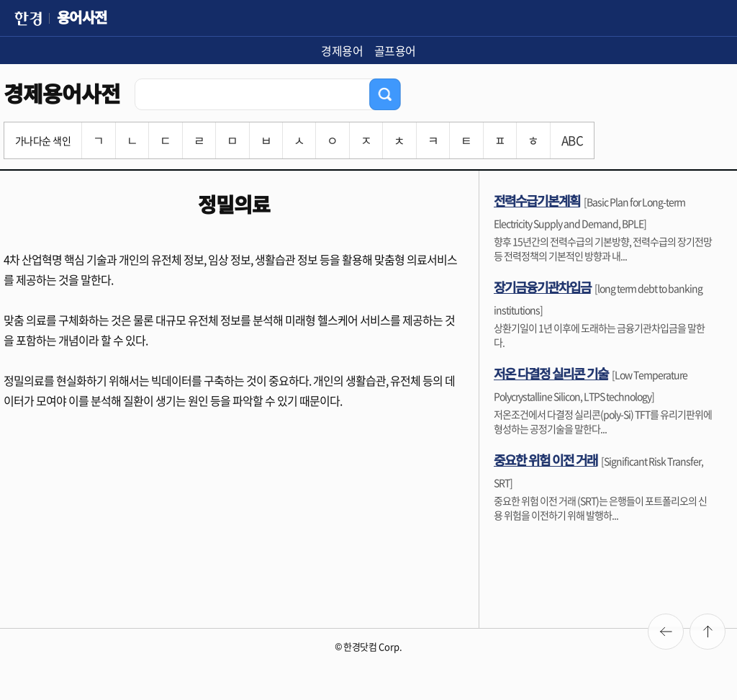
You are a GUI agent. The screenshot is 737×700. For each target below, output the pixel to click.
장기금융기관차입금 (542, 287)
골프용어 (395, 50)
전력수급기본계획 (537, 200)
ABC (572, 140)
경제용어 (342, 50)
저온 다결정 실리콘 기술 (551, 373)
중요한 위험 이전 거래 (546, 459)
